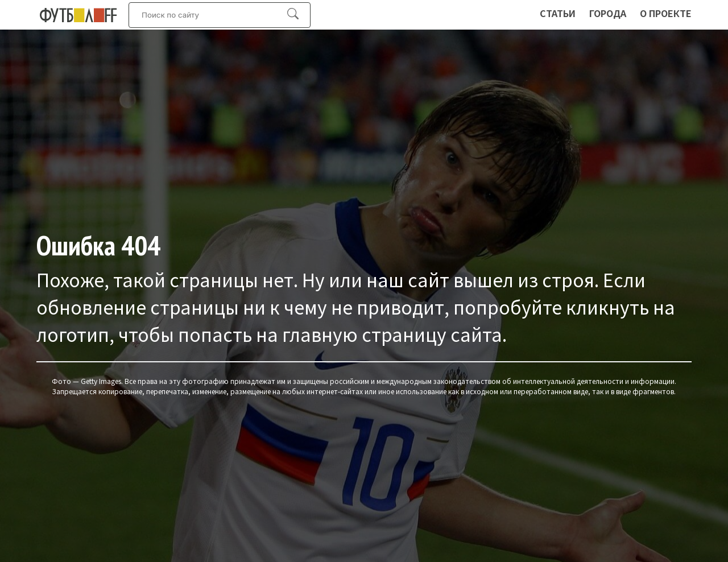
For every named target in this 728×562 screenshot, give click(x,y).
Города (608, 13)
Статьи (558, 13)
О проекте (666, 13)
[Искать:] (214, 15)
